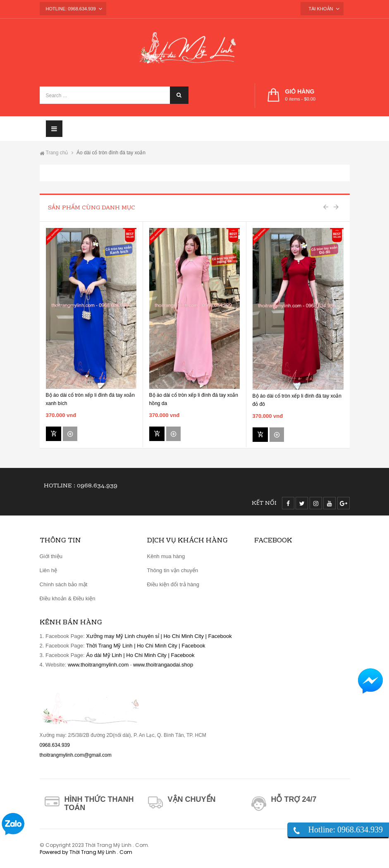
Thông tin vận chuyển (172, 570)
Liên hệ (48, 570)
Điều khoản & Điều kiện (68, 598)
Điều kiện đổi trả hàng (173, 584)
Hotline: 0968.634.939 (345, 830)
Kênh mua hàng (166, 556)
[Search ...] (114, 95)
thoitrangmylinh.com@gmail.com (76, 755)
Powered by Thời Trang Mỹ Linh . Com (86, 852)
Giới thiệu (51, 556)
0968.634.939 (97, 486)
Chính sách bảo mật (64, 584)
